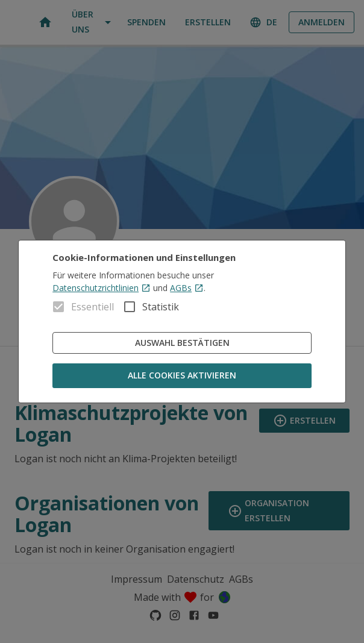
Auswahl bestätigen (182, 343)
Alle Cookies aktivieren (182, 376)
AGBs (187, 288)
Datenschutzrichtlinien (102, 288)
